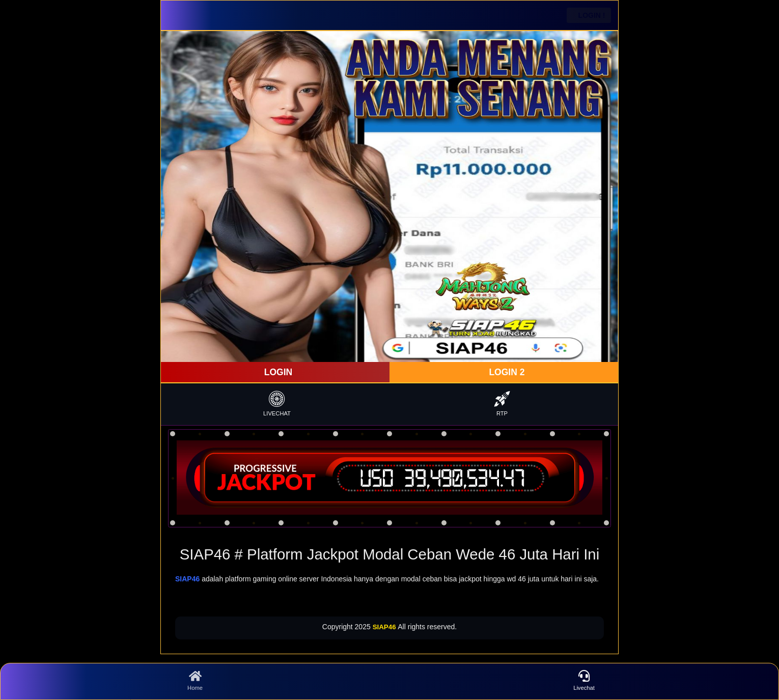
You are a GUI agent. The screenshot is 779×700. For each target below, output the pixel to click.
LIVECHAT (277, 403)
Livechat (584, 681)
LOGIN (277, 372)
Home (195, 681)
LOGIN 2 (506, 372)
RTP (502, 403)
